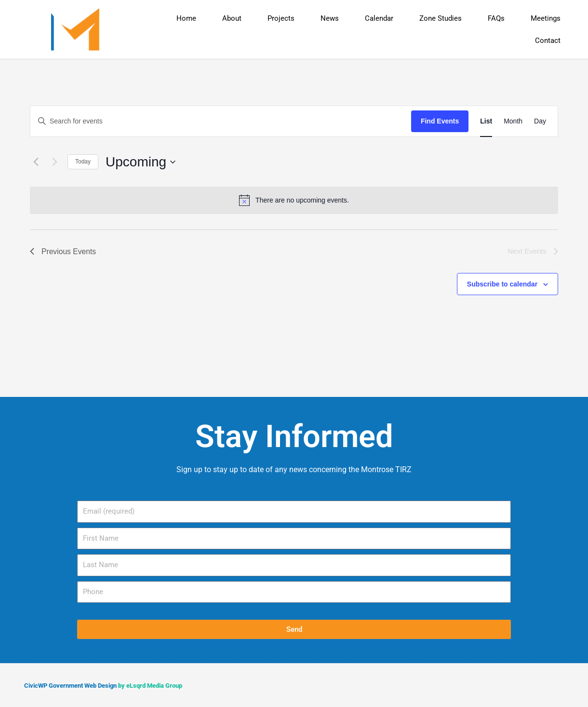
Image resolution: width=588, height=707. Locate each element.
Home (186, 18)
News (330, 18)
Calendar (379, 18)
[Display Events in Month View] (513, 121)
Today (83, 162)
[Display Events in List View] (486, 121)
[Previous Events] (36, 162)
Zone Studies (441, 18)
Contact (548, 41)
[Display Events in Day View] (540, 121)
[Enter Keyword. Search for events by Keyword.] (221, 121)
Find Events (440, 121)
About (232, 18)
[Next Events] (54, 162)
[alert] (294, 200)
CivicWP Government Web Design (70, 686)
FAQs (496, 18)
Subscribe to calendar (502, 284)
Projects (281, 18)
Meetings (546, 18)
